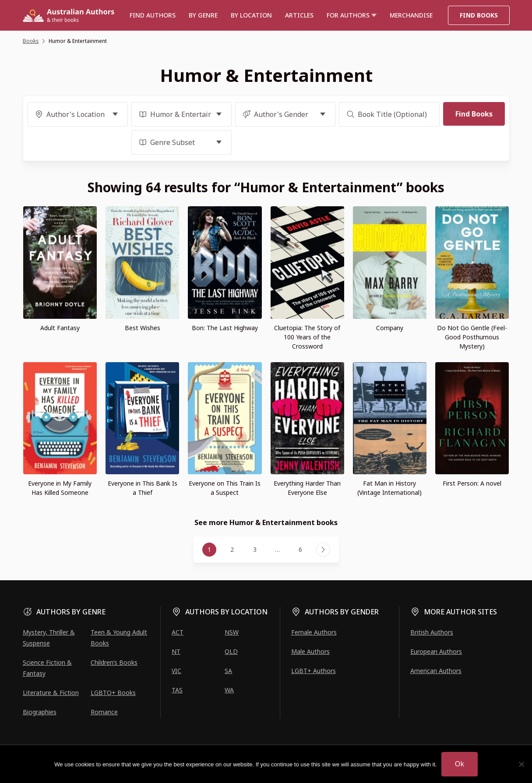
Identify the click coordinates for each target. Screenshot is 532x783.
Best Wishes (143, 328)
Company (390, 328)
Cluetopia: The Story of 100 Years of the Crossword (307, 337)
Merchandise (411, 15)
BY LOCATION (251, 15)
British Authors (432, 632)
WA (229, 690)
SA (228, 671)
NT (176, 651)
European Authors (436, 651)
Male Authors (310, 651)
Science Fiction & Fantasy (47, 668)
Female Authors (314, 632)
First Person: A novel (472, 483)
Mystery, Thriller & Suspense (49, 638)
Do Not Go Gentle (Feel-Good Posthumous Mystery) (472, 337)
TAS (177, 690)
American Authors (436, 671)
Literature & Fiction (51, 693)
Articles (299, 15)
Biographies (40, 712)
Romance (104, 712)
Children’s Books (114, 662)
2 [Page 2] (232, 549)
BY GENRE (203, 15)
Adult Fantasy (60, 328)
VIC (176, 671)
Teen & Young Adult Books (119, 638)
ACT (178, 632)
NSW (232, 632)
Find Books (479, 15)
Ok (460, 764)
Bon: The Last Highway (225, 328)
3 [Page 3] (255, 549)
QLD (231, 651)
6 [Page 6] (300, 549)
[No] (521, 764)
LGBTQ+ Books (113, 693)
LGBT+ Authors (314, 671)
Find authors (153, 15)
